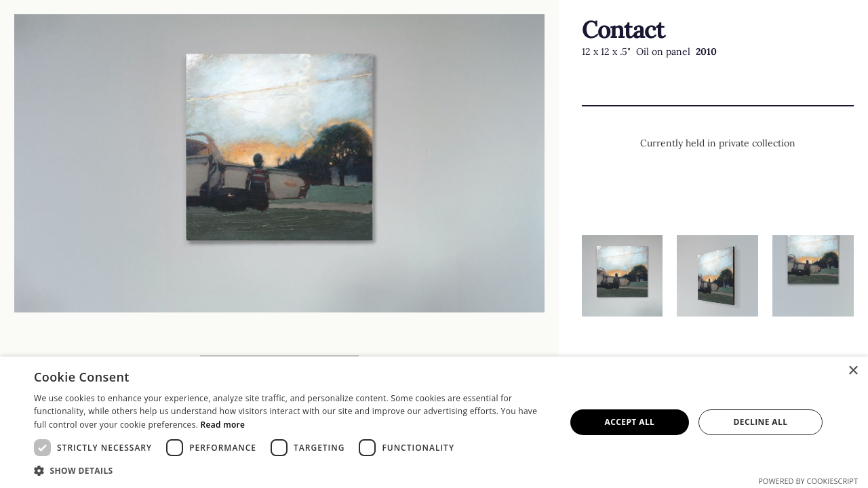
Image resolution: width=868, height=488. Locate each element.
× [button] (853, 371)
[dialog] (434, 422)
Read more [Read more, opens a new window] (223, 425)
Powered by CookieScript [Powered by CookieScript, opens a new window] (808, 481)
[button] (292, 471)
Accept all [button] (630, 422)
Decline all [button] (761, 422)
